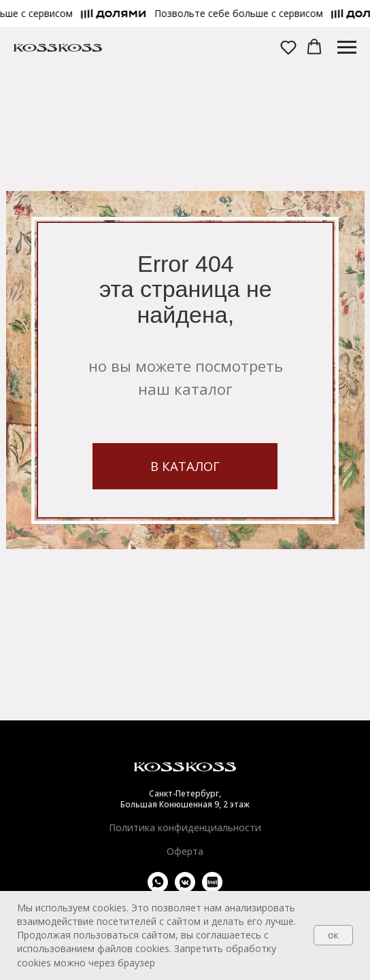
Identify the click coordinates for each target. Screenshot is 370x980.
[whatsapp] (158, 889)
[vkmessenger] (185, 889)
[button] (241, 14)
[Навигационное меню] (347, 48)
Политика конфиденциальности (185, 827)
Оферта (185, 851)
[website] (212, 889)
